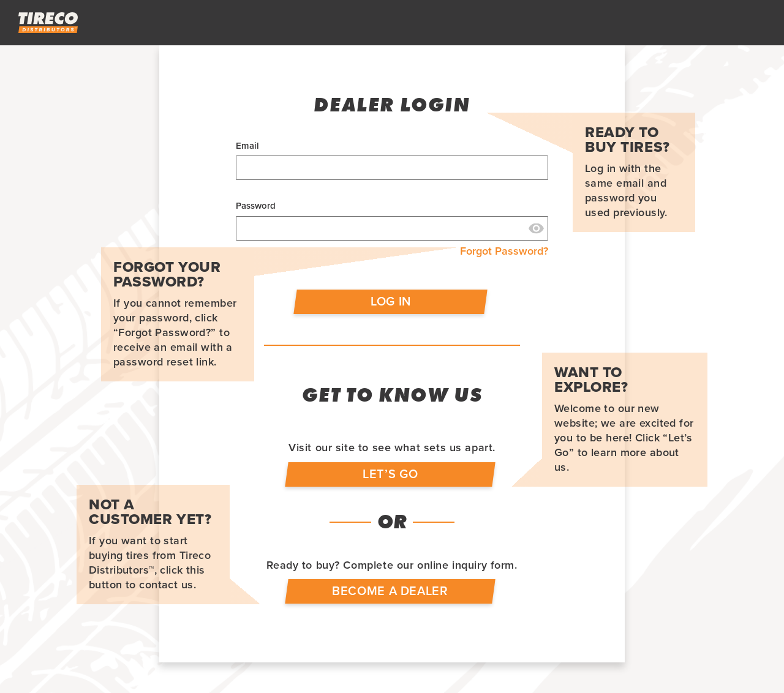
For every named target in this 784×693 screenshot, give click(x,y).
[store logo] (48, 23)
